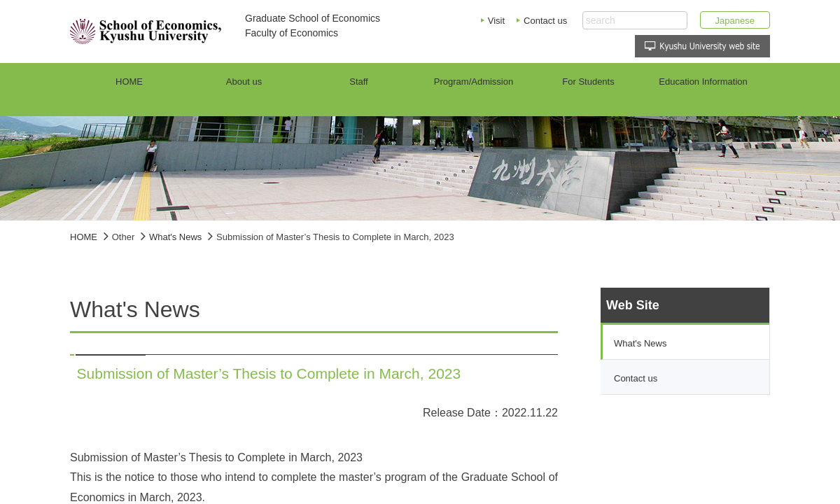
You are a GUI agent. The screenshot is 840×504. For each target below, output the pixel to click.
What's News (175, 237)
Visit (496, 21)
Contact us (545, 21)
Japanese (735, 21)
